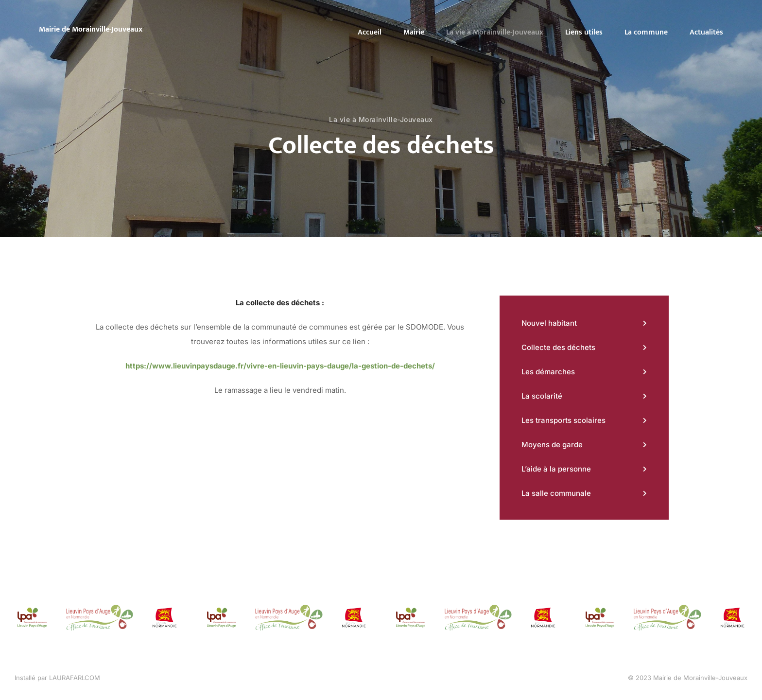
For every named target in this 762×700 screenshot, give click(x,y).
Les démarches (548, 372)
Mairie (414, 32)
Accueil (370, 32)
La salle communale (556, 493)
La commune (646, 32)
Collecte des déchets (558, 347)
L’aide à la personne (556, 469)
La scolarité (542, 396)
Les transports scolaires (563, 420)
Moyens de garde (552, 445)
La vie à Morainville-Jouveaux (495, 32)
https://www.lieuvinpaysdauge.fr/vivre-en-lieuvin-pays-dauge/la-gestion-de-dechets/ (280, 366)
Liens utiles (584, 32)
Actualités (706, 32)
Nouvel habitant (549, 323)
